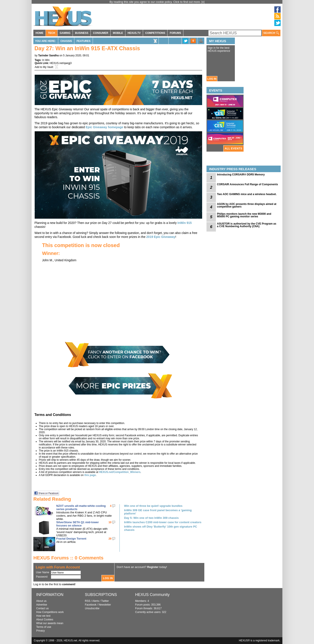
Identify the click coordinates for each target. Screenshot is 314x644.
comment (68, 584)
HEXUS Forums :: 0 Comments (68, 558)
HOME (39, 33)
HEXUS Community (152, 595)
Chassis (66, 41)
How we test (43, 616)
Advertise (42, 605)
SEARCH (271, 33)
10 (110, 522)
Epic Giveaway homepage (104, 127)
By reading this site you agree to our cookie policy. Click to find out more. (155, 2)
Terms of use (44, 627)
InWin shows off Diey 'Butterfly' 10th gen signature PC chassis (161, 528)
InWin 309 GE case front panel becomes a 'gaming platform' (158, 512)
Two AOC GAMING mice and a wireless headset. (247, 194)
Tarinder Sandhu (48, 55)
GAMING (65, 33)
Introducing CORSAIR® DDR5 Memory (241, 175)
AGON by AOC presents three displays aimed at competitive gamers (247, 205)
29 (110, 539)
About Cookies (45, 620)
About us (41, 601)
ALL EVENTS (234, 149)
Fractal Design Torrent (71, 539)
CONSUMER (101, 33)
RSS (88, 601)
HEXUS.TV (134, 33)
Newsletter (105, 605)
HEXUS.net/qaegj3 (61, 63)
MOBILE (118, 33)
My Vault (48, 67)
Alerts (96, 601)
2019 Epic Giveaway (161, 237)
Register (153, 567)
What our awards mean (50, 623)
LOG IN (212, 79)
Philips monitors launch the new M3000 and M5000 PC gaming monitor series (244, 215)
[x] (203, 2)
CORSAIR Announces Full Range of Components (247, 184)
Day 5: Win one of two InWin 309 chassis (151, 518)
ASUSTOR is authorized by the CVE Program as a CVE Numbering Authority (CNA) (247, 225)
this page (90, 475)
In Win (46, 60)
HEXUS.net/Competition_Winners (120, 472)
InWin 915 (185, 223)
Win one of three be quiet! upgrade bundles (153, 506)
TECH (52, 33)
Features (84, 41)
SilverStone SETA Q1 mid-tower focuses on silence (78, 524)
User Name (43, 572)
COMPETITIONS (155, 33)
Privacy (40, 631)
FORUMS (175, 33)
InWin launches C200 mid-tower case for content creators (163, 522)
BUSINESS (82, 33)
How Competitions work (50, 612)
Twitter (105, 601)
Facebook (91, 605)
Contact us (42, 608)
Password (42, 577)
